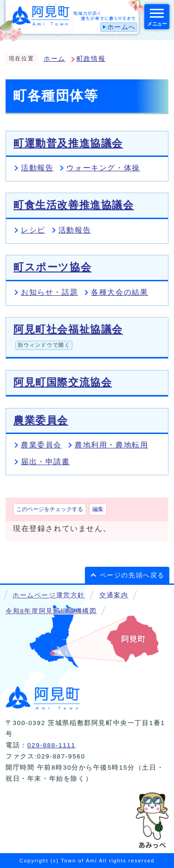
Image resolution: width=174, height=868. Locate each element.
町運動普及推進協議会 (68, 143)
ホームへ (122, 27)
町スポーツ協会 (52, 267)
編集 (98, 509)
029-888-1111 (52, 745)
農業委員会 (41, 420)
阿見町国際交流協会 (63, 382)
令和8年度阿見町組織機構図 (51, 611)
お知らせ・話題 (49, 292)
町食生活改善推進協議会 (74, 205)
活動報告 (37, 168)
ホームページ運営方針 (49, 595)
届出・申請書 (45, 462)
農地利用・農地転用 (111, 445)
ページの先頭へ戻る (132, 575)
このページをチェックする (50, 509)
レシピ (33, 230)
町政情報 (91, 59)
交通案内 (114, 595)
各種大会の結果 (119, 292)
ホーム (55, 59)
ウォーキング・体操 (103, 168)
